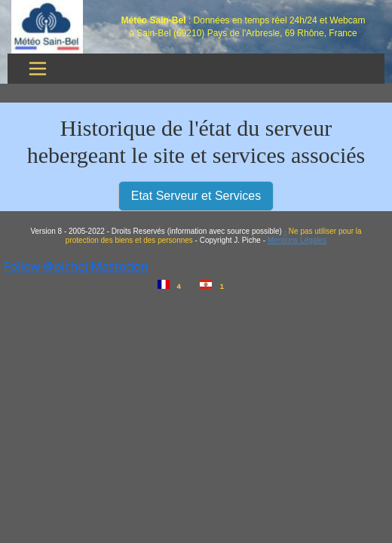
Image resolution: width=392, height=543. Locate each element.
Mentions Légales (297, 240)
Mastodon (120, 266)
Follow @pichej (46, 266)
